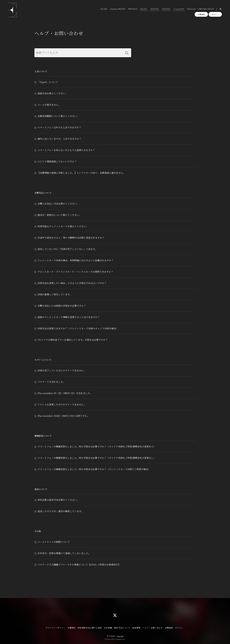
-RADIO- (166, 9)
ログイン (215, 14)
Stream (191, 9)
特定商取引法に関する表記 (90, 628)
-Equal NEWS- (118, 9)
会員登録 (201, 14)
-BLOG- (144, 9)
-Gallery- (179, 9)
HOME (104, 9)
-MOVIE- (155, 9)
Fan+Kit (120, 636)
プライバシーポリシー (55, 628)
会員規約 (72, 628)
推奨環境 (136, 628)
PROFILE (133, 9)
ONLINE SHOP (206, 9)
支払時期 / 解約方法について (117, 628)
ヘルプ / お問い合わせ (153, 628)
